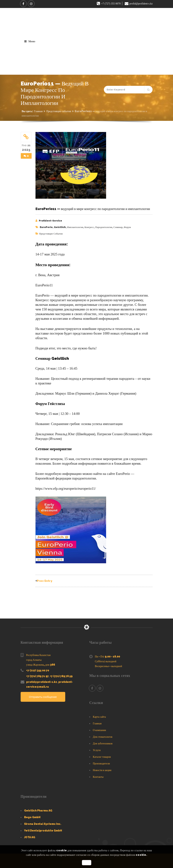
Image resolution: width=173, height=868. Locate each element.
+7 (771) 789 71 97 (37, 674)
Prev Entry (44, 580)
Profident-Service (50, 221)
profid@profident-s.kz (42, 680)
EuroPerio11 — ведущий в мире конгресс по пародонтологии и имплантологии (93, 209)
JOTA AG (30, 836)
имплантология (75, 227)
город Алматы (34, 658)
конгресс (89, 227)
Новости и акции (102, 768)
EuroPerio (46, 227)
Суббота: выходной (106, 660)
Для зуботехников (103, 742)
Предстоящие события (59, 111)
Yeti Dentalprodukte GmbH (43, 829)
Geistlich (60, 227)
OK (86, 863)
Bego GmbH (32, 816)
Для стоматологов (103, 735)
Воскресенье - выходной (109, 664)
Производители (101, 762)
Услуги (97, 748)
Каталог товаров (102, 755)
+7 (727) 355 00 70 (38, 669)
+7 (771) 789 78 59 (61, 674)
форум (127, 227)
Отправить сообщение (43, 695)
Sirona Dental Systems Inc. (43, 822)
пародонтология (104, 227)
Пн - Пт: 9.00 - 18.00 (108, 655)
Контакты (98, 775)
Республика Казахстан (38, 653)
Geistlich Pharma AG (38, 809)
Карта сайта (99, 715)
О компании (100, 728)
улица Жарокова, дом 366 (41, 663)
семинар (118, 227)
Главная (38, 111)
